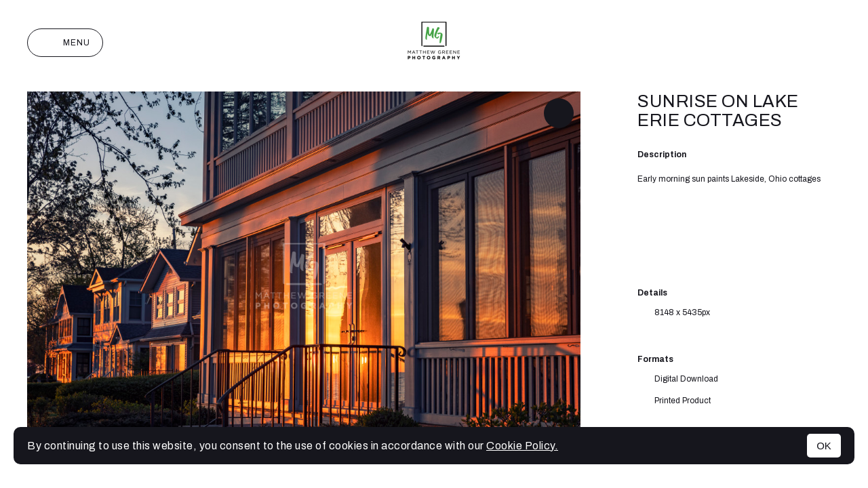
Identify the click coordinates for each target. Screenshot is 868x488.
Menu (65, 43)
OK (824, 446)
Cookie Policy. (522, 446)
